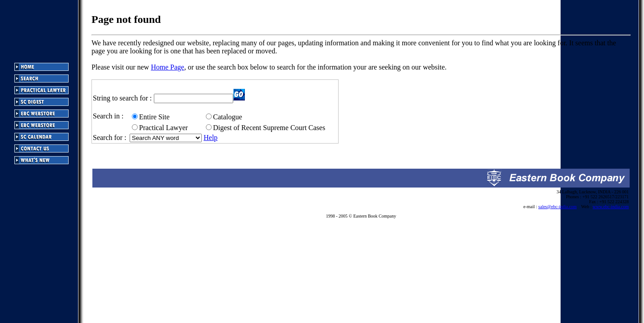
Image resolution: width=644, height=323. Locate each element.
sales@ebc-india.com (557, 207)
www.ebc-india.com (611, 207)
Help (211, 137)
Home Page (167, 67)
